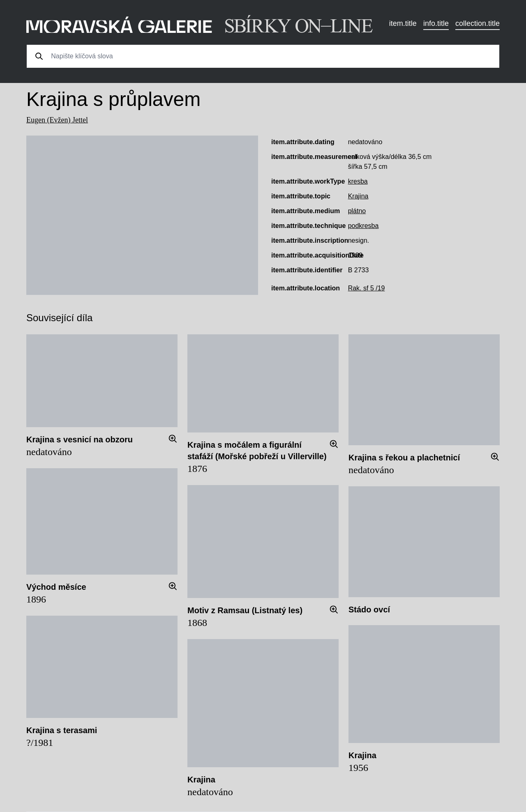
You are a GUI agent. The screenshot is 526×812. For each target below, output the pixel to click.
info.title (436, 23)
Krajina (358, 196)
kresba (358, 181)
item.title (403, 23)
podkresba (363, 226)
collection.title (478, 23)
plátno (357, 211)
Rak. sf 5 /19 (367, 288)
